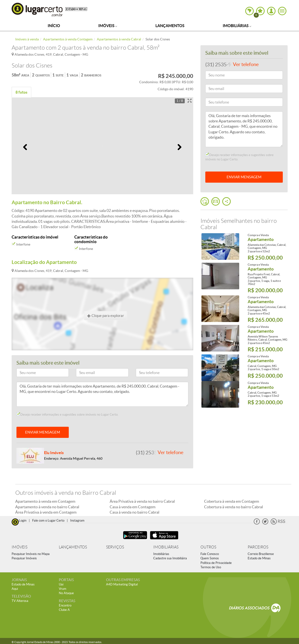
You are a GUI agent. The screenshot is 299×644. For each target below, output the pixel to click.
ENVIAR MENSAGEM (43, 432)
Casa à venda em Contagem (133, 507)
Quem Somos (210, 558)
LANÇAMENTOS (73, 547)
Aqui (15, 589)
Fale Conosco (210, 554)
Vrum (63, 589)
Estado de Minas (259, 558)
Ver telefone (170, 452)
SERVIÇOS (115, 547)
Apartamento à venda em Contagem (45, 501)
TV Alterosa (20, 601)
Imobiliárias (237, 26)
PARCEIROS (258, 547)
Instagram (77, 520)
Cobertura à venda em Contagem (232, 501)
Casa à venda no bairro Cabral (134, 512)
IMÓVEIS (19, 547)
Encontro (65, 605)
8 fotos (21, 92)
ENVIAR (244, 177)
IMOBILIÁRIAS (166, 547)
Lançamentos (170, 26)
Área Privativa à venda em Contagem (46, 512)
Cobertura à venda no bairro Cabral (234, 507)
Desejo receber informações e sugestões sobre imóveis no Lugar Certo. (67, 414)
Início (54, 26)
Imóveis (108, 26)
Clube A (64, 610)
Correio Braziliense (261, 554)
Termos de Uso (211, 567)
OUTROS (208, 547)
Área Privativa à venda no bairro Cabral (142, 501)
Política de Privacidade (216, 563)
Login (23, 520)
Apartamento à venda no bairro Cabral (47, 507)
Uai (61, 584)
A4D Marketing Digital (122, 584)
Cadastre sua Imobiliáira (170, 558)
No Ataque (66, 593)
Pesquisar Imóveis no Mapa (31, 554)
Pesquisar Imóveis (24, 558)
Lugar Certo (37, 9)
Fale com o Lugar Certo (48, 520)
